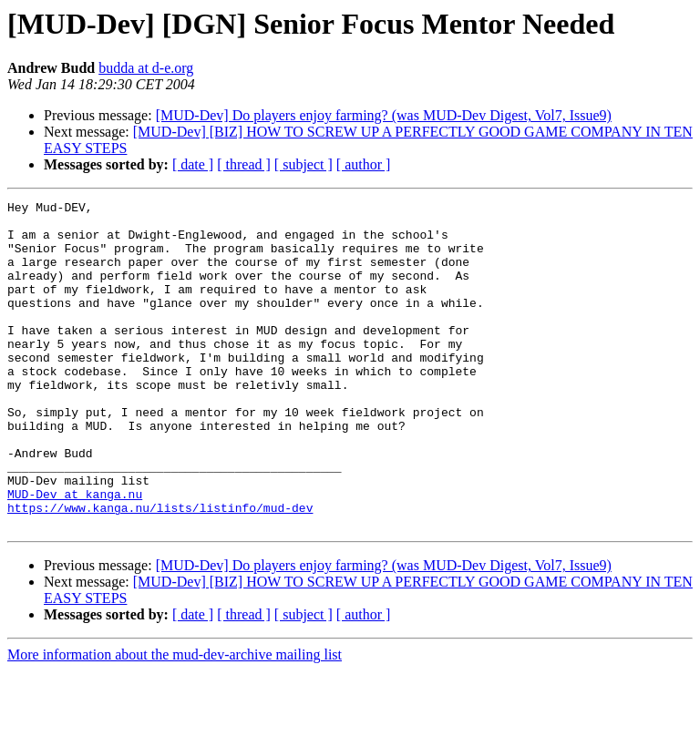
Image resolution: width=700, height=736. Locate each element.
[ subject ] (304, 164)
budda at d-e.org (146, 68)
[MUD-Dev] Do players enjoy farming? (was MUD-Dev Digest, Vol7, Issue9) (384, 115)
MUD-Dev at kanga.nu (75, 554)
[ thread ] (244, 164)
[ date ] (193, 164)
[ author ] (364, 164)
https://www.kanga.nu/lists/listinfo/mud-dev (160, 570)
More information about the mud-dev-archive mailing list (175, 720)
